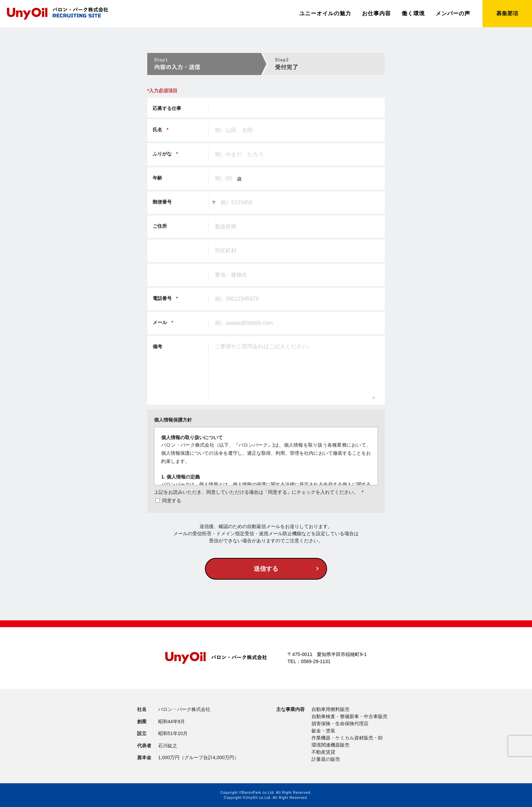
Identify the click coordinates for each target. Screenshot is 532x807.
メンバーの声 (453, 14)
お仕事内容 (376, 14)
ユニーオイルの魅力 (325, 14)
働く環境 (413, 14)
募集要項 (507, 13)
